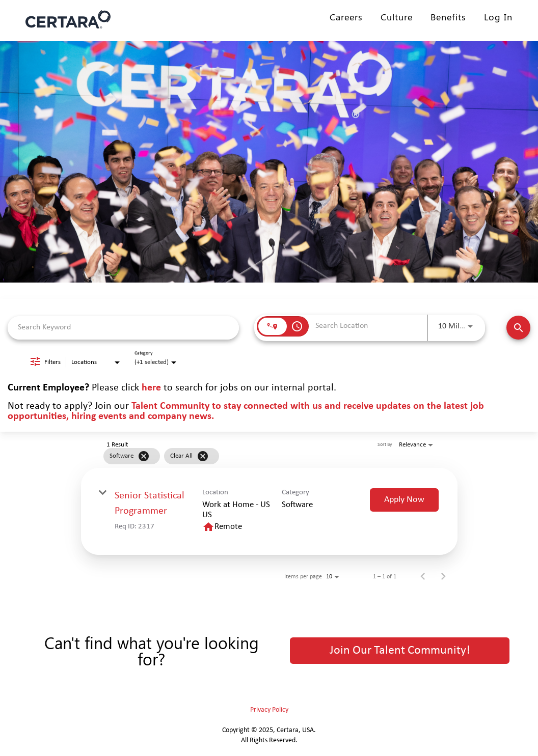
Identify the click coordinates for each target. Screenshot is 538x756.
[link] (269, 511)
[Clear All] (203, 456)
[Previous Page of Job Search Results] (423, 577)
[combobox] (123, 328)
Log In (498, 17)
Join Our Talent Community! (400, 651)
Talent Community (170, 406)
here (151, 388)
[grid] (251, 456)
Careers (346, 17)
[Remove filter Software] (144, 456)
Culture (397, 17)
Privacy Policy (269, 710)
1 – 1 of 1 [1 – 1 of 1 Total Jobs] (385, 577)
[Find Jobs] (518, 328)
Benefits (448, 17)
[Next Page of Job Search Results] (443, 577)
